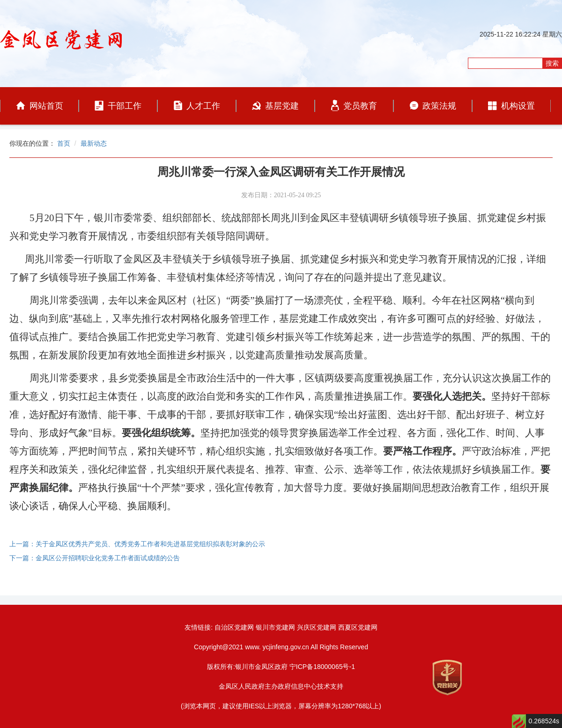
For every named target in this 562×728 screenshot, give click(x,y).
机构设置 (511, 106)
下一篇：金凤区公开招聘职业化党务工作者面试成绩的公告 (95, 558)
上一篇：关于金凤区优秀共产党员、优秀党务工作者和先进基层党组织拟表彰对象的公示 (137, 544)
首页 (64, 143)
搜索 (552, 63)
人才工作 (197, 106)
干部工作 (118, 106)
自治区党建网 (234, 627)
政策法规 (433, 106)
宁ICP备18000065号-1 (322, 667)
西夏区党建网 (358, 627)
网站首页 (40, 106)
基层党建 (275, 106)
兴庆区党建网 (317, 627)
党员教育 (354, 105)
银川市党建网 (275, 627)
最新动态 (94, 143)
